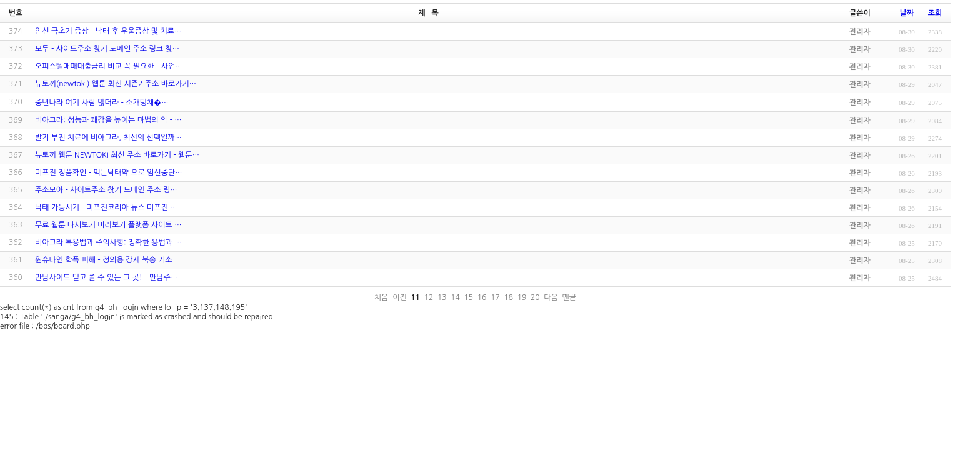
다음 (551, 297)
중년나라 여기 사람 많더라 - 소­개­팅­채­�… (102, 102)
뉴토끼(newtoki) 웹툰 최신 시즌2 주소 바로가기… (116, 84)
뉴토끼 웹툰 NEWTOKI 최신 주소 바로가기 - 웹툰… (117, 155)
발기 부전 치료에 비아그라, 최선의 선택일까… (108, 137)
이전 (400, 297)
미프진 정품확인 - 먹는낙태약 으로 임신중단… (108, 172)
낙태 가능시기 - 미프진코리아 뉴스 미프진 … (106, 207)
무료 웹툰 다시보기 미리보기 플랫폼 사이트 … (108, 225)
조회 (935, 13)
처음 (382, 297)
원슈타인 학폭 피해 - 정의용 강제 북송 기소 (104, 260)
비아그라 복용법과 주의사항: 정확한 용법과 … (108, 242)
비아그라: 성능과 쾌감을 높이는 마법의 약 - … (108, 120)
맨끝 (570, 297)
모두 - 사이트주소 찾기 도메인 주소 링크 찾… (107, 49)
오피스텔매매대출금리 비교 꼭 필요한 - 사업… (108, 66)
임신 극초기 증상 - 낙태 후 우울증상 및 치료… (108, 31)
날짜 (907, 13)
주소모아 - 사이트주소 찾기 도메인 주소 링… (106, 190)
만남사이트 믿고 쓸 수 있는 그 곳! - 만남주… (106, 277)
